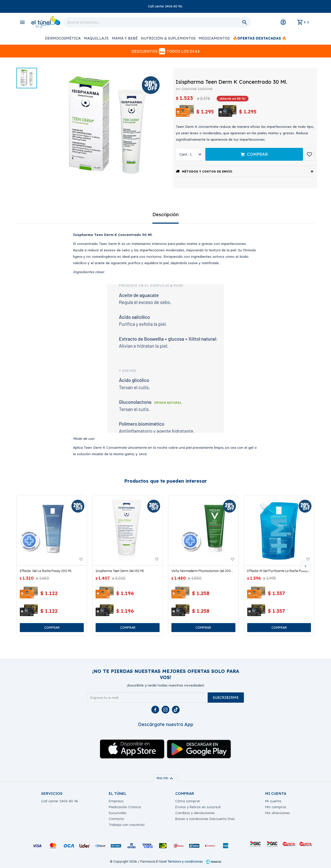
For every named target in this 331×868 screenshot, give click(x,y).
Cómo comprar (188, 801)
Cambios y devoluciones (195, 813)
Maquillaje (96, 38)
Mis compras (276, 807)
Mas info (165, 778)
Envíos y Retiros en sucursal (198, 807)
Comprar (257, 154)
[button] (306, 566)
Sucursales (118, 813)
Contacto (116, 819)
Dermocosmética (63, 38)
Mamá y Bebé (125, 38)
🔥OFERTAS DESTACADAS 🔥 (260, 38)
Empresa (116, 801)
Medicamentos (214, 38)
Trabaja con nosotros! (127, 825)
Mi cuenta (273, 801)
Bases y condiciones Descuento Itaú (205, 819)
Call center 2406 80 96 (60, 801)
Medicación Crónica (125, 807)
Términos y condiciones (185, 861)
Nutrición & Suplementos (168, 38)
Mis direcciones (278, 813)
